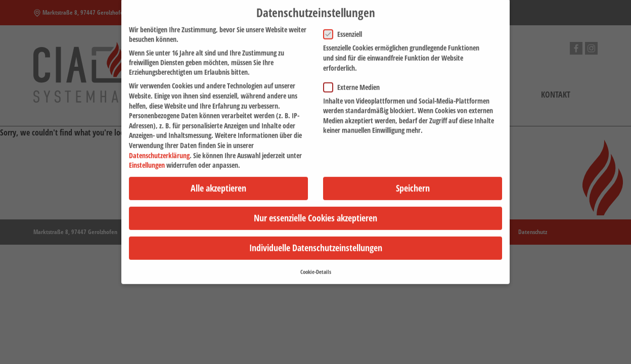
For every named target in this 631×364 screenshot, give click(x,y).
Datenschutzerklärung (159, 149)
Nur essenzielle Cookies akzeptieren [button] (315, 212)
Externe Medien (355, 81)
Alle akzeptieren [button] (218, 182)
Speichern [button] (413, 182)
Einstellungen (147, 159)
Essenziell (346, 29)
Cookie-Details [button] (316, 266)
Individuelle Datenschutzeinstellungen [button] (316, 242)
